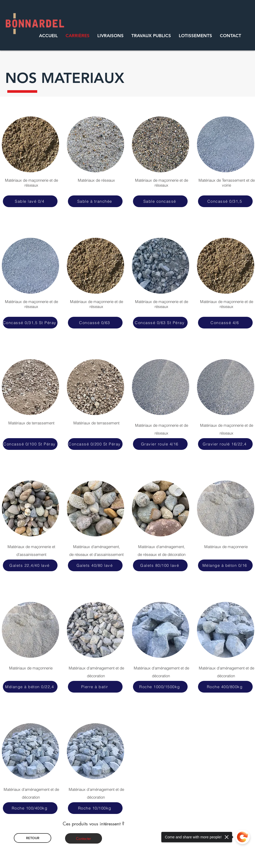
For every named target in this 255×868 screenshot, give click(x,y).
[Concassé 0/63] (95, 323)
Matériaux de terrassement (96, 423)
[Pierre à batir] (95, 687)
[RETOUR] (33, 838)
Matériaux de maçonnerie (31, 668)
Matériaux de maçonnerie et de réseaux (31, 183)
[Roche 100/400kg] (30, 808)
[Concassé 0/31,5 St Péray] (30, 323)
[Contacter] (84, 838)
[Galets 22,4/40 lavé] (30, 565)
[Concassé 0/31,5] (225, 201)
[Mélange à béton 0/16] (225, 565)
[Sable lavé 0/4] (30, 201)
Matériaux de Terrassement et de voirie (227, 183)
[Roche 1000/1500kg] (160, 687)
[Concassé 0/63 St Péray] (160, 323)
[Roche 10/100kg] (95, 808)
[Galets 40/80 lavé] (95, 565)
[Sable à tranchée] (95, 201)
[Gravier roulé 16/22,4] (225, 444)
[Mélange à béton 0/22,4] (30, 687)
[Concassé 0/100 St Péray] (30, 444)
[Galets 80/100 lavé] (160, 565)
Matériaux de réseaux (96, 180)
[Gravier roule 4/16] (160, 444)
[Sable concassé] (160, 201)
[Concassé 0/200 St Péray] (95, 444)
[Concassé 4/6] (225, 323)
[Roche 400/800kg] (225, 687)
